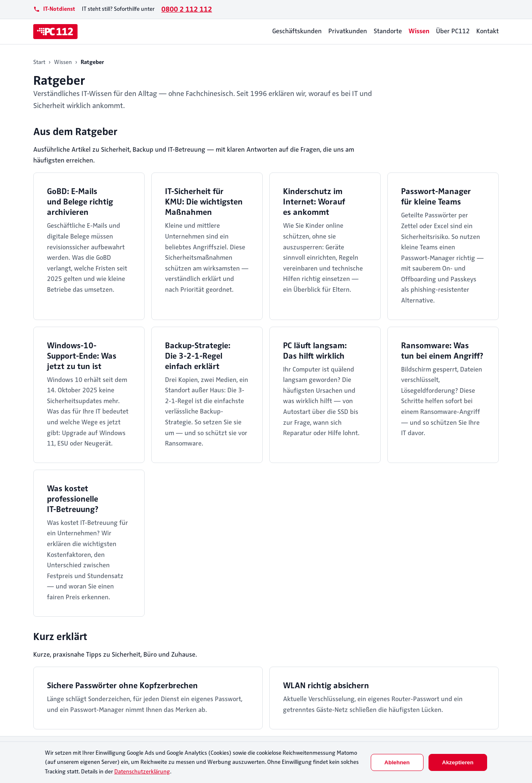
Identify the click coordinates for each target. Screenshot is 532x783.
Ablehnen (397, 762)
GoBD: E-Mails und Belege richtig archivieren (80, 202)
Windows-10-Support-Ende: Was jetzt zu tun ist (82, 356)
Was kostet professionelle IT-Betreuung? (73, 499)
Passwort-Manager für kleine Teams (436, 197)
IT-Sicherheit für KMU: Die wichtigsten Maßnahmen (204, 202)
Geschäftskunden (297, 31)
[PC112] (55, 32)
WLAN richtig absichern (326, 686)
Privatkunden (348, 31)
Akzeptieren (458, 762)
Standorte (388, 31)
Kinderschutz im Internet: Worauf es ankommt (314, 202)
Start (39, 62)
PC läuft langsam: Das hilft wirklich (315, 351)
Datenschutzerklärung (142, 772)
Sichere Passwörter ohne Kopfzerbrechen (122, 686)
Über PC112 (453, 31)
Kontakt (488, 31)
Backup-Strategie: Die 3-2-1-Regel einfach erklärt (198, 356)
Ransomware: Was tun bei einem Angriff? (442, 351)
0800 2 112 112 (187, 9)
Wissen (419, 31)
